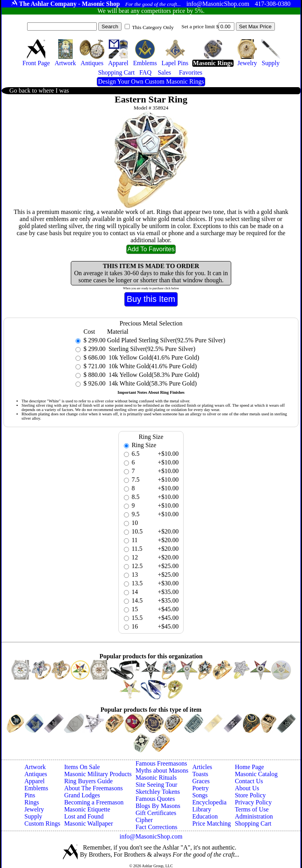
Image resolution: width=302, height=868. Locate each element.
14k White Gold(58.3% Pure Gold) (152, 383)
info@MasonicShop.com (151, 836)
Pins (30, 795)
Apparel (35, 781)
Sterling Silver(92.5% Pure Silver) (151, 349)
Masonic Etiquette (87, 809)
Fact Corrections (157, 827)
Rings (32, 802)
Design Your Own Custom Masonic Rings (151, 81)
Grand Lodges (82, 795)
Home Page (249, 767)
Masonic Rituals (156, 778)
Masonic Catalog (256, 774)
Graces (201, 781)
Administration (254, 816)
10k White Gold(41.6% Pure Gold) (152, 366)
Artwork (35, 767)
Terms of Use (252, 809)
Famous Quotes (155, 799)
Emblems (36, 788)
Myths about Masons (162, 770)
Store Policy (250, 795)
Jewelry (34, 809)
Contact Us (249, 781)
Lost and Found (84, 816)
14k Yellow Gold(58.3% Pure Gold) (153, 375)
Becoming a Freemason (94, 802)
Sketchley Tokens (158, 792)
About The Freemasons (93, 788)
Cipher (144, 820)
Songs (200, 795)
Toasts (200, 774)
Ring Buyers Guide (88, 781)
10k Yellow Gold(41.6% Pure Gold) (153, 357)
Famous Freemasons (161, 763)
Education (205, 816)
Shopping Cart (253, 823)
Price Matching (212, 823)
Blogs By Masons (158, 806)
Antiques (36, 774)
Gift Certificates (156, 813)
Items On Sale (82, 767)
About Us (247, 788)
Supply (33, 816)
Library (202, 809)
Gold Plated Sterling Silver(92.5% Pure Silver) (166, 340)
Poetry (201, 788)
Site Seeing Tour (157, 785)
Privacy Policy (253, 802)
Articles (202, 767)
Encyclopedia (209, 802)
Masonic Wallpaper (88, 823)
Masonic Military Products (98, 774)
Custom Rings (42, 823)
